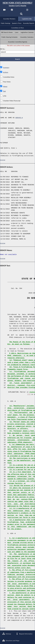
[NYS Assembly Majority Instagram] (27, 10)
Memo (5, 87)
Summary (6, 68)
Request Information (24, 634)
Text (4, 91)
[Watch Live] (4, 10)
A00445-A (19, 118)
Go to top (3, 160)
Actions (6, 72)
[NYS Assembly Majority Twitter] (20, 10)
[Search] (21, 15)
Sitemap (7, 634)
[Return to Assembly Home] (17, 4)
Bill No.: (3, 49)
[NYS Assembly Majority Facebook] (12, 10)
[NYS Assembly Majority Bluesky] (14, 15)
